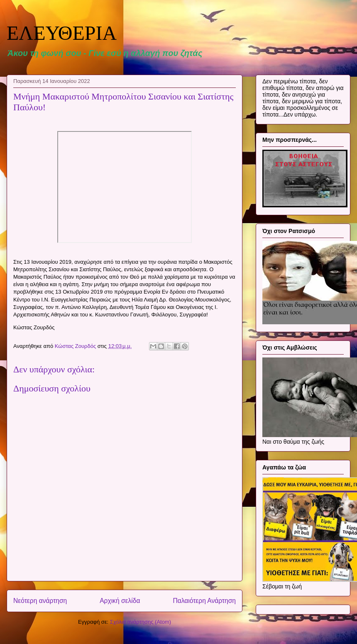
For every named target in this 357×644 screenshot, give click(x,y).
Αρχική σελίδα (120, 601)
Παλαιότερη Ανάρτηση (204, 601)
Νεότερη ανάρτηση (40, 601)
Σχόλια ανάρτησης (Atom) (141, 622)
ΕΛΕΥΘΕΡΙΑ (62, 33)
